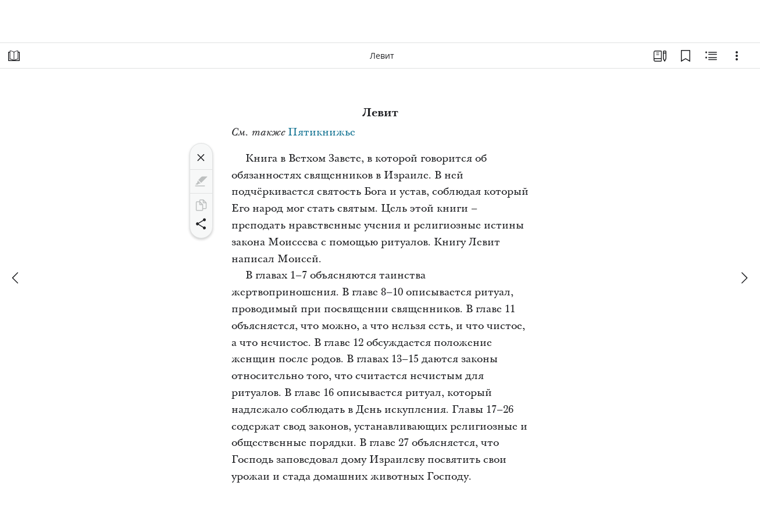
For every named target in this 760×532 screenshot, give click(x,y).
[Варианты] (737, 56)
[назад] (16, 278)
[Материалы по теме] (711, 56)
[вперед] (744, 278)
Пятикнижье (322, 132)
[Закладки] (686, 56)
